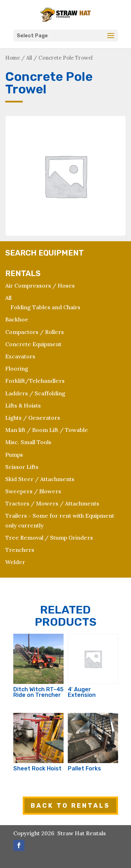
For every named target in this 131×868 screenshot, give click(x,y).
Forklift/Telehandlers (35, 381)
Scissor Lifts (22, 467)
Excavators (20, 356)
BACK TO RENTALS (70, 806)
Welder (15, 562)
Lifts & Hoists (23, 405)
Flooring (17, 368)
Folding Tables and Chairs (45, 307)
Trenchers (20, 550)
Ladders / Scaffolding (35, 393)
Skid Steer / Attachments (40, 479)
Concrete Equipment (33, 344)
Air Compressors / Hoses (40, 285)
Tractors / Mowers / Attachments (52, 503)
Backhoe (17, 319)
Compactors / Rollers (35, 332)
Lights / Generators (33, 418)
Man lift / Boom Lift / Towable (47, 430)
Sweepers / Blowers (33, 491)
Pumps (14, 455)
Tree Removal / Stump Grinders (49, 538)
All (29, 58)
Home (13, 58)
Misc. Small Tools (28, 442)
